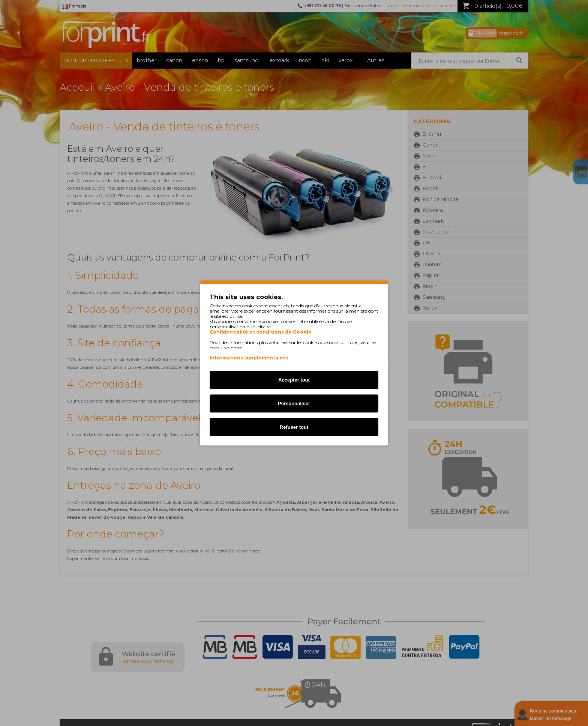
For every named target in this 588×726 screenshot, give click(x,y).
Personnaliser (294, 403)
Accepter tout (294, 379)
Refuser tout (294, 427)
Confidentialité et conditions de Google (261, 332)
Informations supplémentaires (249, 357)
